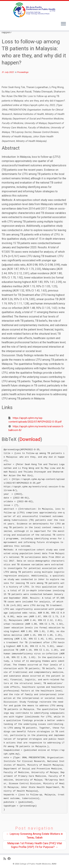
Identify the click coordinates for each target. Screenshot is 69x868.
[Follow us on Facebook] (10, 859)
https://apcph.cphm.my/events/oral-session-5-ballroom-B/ (36, 428)
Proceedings (23, 72)
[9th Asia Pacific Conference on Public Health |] (34, 10)
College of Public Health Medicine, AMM (38, 864)
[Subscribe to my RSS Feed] (6, 859)
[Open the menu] (63, 24)
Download (30, 439)
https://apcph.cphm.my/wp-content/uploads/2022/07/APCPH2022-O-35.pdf (35, 420)
